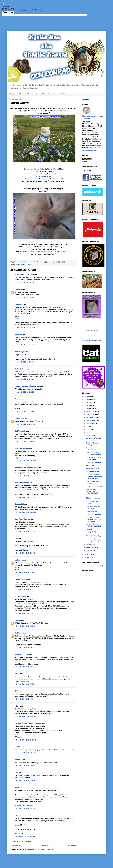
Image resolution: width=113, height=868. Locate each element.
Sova (30, 265)
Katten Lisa (20, 418)
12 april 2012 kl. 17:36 (25, 684)
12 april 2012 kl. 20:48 (25, 716)
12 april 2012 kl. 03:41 (25, 532)
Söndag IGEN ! (92, 472)
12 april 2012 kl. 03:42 (25, 553)
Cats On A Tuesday (94, 486)
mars (89, 545)
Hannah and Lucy (22, 654)
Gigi (17, 538)
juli (88, 426)
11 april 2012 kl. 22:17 (24, 411)
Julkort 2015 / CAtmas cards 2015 (50, 94)
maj (88, 432)
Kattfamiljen (20, 352)
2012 (87, 409)
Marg (17, 674)
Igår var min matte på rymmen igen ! (94, 540)
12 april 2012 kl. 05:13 (25, 572)
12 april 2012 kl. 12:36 (25, 626)
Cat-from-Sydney (22, 519)
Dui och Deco (21, 369)
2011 (87, 554)
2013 (87, 406)
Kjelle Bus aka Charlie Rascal (93, 117)
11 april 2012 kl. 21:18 (24, 379)
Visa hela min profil (90, 151)
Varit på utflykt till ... (94, 439)
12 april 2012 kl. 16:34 (25, 648)
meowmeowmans (22, 483)
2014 (87, 403)
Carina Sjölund (21, 579)
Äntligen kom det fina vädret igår (93, 449)
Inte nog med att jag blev (93, 507)
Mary (17, 706)
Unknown (19, 289)
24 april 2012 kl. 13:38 (25, 837)
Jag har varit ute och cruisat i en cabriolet (93, 519)
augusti (90, 423)
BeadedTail (19, 504)
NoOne (18, 620)
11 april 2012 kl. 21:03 (25, 345)
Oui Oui (18, 747)
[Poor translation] (11, 12)
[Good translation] (5, 12)
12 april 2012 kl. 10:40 (25, 590)
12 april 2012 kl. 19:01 (25, 699)
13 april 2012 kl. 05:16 (25, 766)
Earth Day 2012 (93, 469)
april (89, 435)
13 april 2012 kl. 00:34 (25, 740)
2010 (88, 557)
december (91, 411)
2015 (87, 400)
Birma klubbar (25, 94)
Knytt (17, 787)
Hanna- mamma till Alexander (27, 386)
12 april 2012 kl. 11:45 (24, 613)
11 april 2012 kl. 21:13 (24, 362)
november (91, 414)
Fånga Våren (23, 265)
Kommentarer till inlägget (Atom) (39, 849)
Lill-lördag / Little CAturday (93, 459)
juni (88, 429)
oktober (90, 417)
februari (90, 548)
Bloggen (13, 94)
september (91, 420)
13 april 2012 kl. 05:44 (25, 780)
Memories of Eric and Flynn (27, 468)
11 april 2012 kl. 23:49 (25, 441)
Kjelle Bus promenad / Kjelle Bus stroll (94, 531)
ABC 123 (90, 466)
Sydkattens (65, 252)
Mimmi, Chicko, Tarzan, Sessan (28, 723)
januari (90, 551)
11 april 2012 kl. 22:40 (25, 424)
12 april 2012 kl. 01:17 (25, 476)
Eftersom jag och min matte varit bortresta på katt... (93, 501)
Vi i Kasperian (20, 596)
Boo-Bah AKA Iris (22, 448)
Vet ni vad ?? (92, 511)
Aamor (18, 399)
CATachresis (20, 431)
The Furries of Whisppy (25, 274)
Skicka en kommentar (22, 841)
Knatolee (19, 760)
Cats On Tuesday (93, 463)
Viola (17, 816)
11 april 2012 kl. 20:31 (25, 297)
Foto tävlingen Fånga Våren (92, 444)
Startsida (45, 846)
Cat (16, 691)
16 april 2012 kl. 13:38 (25, 809)
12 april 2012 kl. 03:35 (25, 512)
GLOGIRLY (19, 304)
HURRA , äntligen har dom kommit (94, 454)
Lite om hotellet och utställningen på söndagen (94, 476)
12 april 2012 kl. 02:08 (25, 497)
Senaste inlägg (17, 846)
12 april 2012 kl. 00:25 (25, 461)
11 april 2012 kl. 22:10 (25, 392)
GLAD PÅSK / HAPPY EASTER (94, 525)
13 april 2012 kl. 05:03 (25, 753)
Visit (92, 340)
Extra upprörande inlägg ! (93, 482)
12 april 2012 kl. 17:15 (24, 667)
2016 (87, 396)
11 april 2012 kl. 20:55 (25, 328)
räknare (85, 162)
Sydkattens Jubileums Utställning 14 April (93, 492)
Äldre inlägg (71, 846)
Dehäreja (19, 633)
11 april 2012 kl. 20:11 (24, 282)
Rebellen (18, 335)
